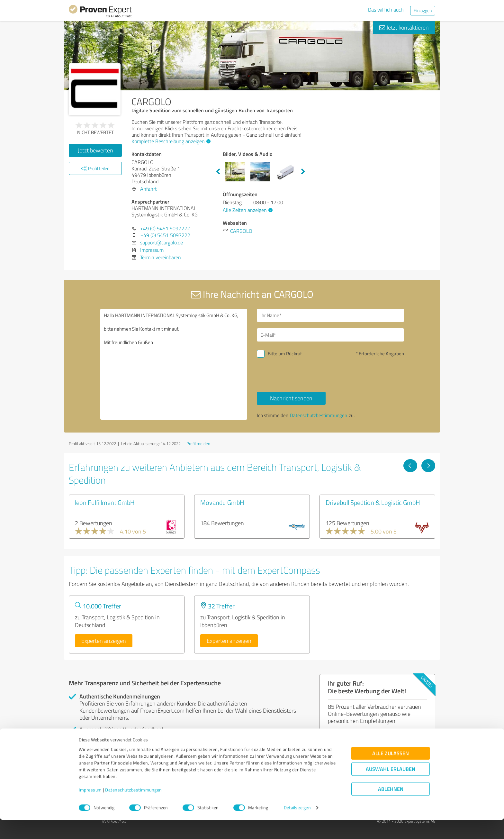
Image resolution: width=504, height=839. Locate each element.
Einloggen (423, 10)
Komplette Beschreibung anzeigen (170, 141)
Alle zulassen (391, 773)
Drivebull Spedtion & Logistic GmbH (373, 502)
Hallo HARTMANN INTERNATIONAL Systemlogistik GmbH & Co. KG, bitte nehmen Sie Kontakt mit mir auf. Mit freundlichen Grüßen (174, 364)
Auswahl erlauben (391, 788)
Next (303, 172)
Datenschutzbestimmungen (134, 809)
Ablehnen (391, 808)
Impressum (90, 809)
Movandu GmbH (222, 502)
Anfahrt (148, 189)
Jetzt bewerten (95, 150)
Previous (218, 172)
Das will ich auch (386, 10)
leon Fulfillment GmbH (105, 502)
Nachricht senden (291, 398)
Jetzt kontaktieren (404, 27)
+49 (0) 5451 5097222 (165, 228)
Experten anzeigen (104, 641)
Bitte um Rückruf (285, 354)
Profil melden (198, 443)
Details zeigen (297, 827)
